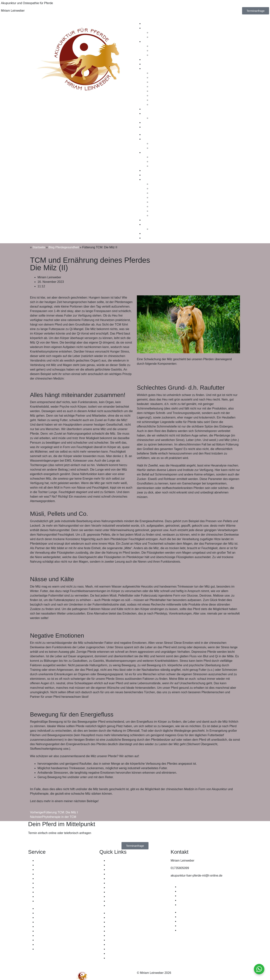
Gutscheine (150, 64)
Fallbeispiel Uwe (161, 86)
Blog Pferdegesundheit (64, 247)
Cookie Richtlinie (189, 905)
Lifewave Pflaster (47, 883)
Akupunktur (150, 28)
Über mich (149, 113)
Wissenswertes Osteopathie (169, 46)
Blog (145, 127)
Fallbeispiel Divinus (163, 77)
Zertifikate (149, 109)
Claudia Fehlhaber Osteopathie (56, 870)
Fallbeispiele (151, 69)
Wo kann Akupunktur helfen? (169, 37)
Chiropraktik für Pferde (51, 892)
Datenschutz (186, 896)
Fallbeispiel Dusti (161, 100)
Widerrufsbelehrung (191, 900)
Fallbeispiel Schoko (163, 91)
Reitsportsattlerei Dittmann (53, 874)
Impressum (186, 887)
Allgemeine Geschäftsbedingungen (201, 891)
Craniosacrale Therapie (166, 55)
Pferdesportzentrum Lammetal (56, 901)
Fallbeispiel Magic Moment (168, 73)
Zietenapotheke (46, 897)
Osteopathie (151, 42)
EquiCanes (43, 865)
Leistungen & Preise (156, 60)
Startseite (39, 247)
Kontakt (148, 122)
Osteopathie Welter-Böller (53, 861)
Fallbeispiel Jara (161, 95)
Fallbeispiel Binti (161, 82)
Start (110, 861)
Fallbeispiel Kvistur (162, 104)
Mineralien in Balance (50, 879)
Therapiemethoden (155, 24)
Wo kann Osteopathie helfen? (170, 51)
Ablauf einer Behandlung (166, 33)
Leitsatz (155, 118)
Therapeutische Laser (50, 888)
